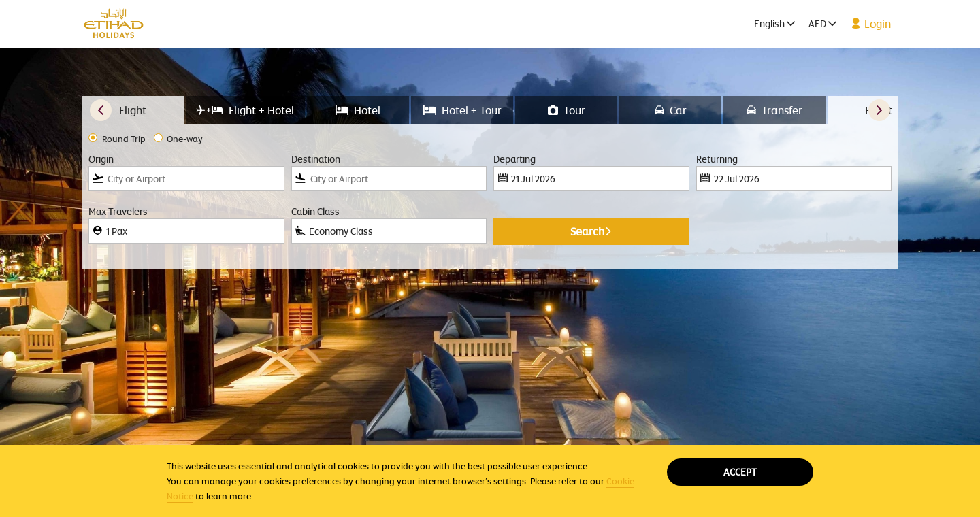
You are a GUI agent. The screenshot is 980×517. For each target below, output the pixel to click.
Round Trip (124, 139)
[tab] (133, 110)
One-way (185, 139)
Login (871, 24)
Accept (740, 472)
